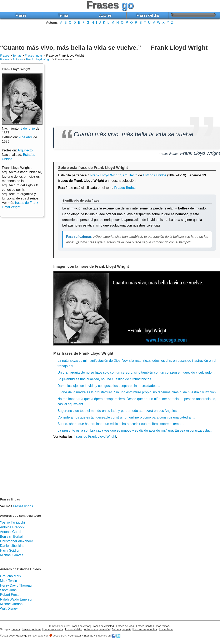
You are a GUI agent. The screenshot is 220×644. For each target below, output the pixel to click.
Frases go (21, 636)
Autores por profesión (97, 629)
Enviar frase (166, 629)
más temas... (164, 626)
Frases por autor (53, 629)
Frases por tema (32, 629)
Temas (63, 15)
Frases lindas (34, 56)
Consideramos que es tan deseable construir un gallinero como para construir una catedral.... (126, 417)
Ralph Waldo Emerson (17, 599)
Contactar (75, 636)
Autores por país (121, 629)
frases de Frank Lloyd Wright (95, 437)
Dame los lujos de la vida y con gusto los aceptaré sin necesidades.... (109, 386)
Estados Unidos (155, 175)
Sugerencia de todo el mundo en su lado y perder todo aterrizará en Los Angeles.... (119, 411)
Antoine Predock (12, 527)
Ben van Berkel (11, 537)
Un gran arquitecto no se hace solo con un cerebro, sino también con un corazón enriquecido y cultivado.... (136, 372)
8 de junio (28, 128)
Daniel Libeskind (12, 546)
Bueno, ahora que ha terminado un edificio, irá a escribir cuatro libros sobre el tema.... (121, 424)
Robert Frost (9, 595)
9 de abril (26, 137)
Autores (105, 15)
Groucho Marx (11, 576)
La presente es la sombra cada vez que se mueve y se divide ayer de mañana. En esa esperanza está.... (135, 430)
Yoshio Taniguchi (12, 522)
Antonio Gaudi (11, 532)
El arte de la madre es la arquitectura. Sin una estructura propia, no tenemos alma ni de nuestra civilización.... (138, 392)
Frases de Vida (125, 626)
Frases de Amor (80, 626)
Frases (21, 15)
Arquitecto (130, 175)
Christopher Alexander (16, 541)
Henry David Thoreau (16, 585)
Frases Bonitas (145, 626)
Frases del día (148, 15)
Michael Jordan (11, 604)
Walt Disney (9, 609)
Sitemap (88, 636)
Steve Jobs (8, 590)
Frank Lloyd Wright (39, 59)
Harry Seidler (10, 550)
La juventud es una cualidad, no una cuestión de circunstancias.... (106, 379)
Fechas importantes (145, 629)
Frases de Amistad (103, 626)
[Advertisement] (110, 34)
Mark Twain (9, 581)
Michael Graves (12, 555)
